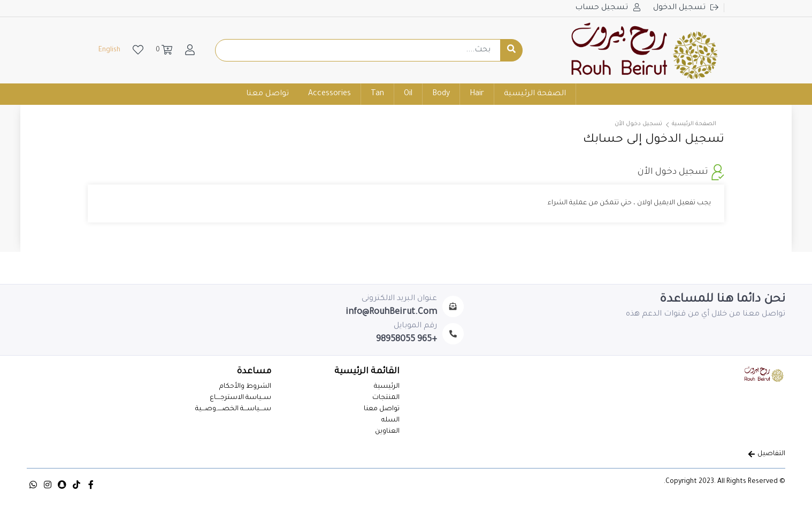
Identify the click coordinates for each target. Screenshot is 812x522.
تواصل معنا (267, 94)
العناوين (387, 432)
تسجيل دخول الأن (638, 124)
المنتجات (386, 398)
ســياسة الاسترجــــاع (240, 398)
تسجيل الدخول (680, 8)
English (109, 50)
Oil (408, 94)
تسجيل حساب (603, 8)
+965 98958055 (407, 340)
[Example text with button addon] (358, 50)
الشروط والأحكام (245, 387)
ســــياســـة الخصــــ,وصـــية (233, 409)
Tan (377, 94)
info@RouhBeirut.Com (391, 312)
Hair (477, 94)
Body (441, 94)
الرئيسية (387, 387)
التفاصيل (767, 454)
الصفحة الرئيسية (535, 94)
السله (390, 420)
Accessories (330, 94)
